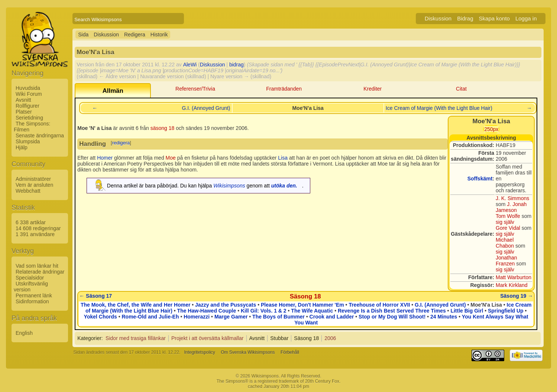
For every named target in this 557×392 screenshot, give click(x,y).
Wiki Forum (29, 94)
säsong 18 (163, 128)
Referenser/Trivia (195, 89)
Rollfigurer (27, 106)
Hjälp (22, 147)
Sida (83, 35)
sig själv (505, 222)
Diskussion (438, 18)
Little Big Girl (467, 311)
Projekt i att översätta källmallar (208, 338)
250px (491, 129)
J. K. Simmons (512, 198)
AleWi (190, 65)
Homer (105, 158)
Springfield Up (506, 311)
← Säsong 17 (95, 296)
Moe (171, 158)
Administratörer (33, 179)
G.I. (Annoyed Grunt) (206, 108)
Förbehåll (290, 352)
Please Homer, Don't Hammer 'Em (302, 305)
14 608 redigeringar (38, 228)
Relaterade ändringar (40, 272)
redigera (121, 143)
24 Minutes (444, 317)
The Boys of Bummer (278, 317)
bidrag (237, 65)
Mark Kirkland (512, 285)
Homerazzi (197, 317)
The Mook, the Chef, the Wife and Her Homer (135, 305)
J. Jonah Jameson (511, 207)
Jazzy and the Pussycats (226, 305)
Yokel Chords (101, 317)
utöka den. (284, 186)
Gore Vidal (508, 228)
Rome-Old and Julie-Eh (150, 317)
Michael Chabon (505, 243)
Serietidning (29, 118)
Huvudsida (28, 88)
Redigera (135, 35)
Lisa (283, 158)
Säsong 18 (305, 296)
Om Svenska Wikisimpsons (248, 352)
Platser (24, 112)
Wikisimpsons (229, 186)
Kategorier (89, 338)
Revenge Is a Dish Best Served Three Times (392, 311)
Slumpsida (28, 141)
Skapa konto (494, 18)
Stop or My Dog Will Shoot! (392, 317)
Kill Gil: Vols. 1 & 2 (264, 311)
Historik (159, 35)
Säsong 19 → (516, 296)
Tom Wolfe (508, 216)
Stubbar (279, 338)
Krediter (373, 89)
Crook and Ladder (332, 317)
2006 (330, 338)
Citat (461, 89)
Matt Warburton (514, 277)
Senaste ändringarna (40, 135)
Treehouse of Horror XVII (379, 305)
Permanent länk (34, 295)
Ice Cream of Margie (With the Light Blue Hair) (439, 108)
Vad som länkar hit (37, 266)
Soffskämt (480, 179)
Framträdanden (284, 89)
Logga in (526, 18)
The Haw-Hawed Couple (207, 311)
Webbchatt (28, 191)
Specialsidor (30, 278)
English (24, 333)
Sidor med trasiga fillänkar (136, 338)
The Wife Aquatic (312, 311)
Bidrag (465, 18)
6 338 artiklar (31, 222)
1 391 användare (35, 234)
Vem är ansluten (34, 185)
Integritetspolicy (199, 352)
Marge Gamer (231, 317)
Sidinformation (32, 301)
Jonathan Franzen (506, 261)
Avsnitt (23, 100)
